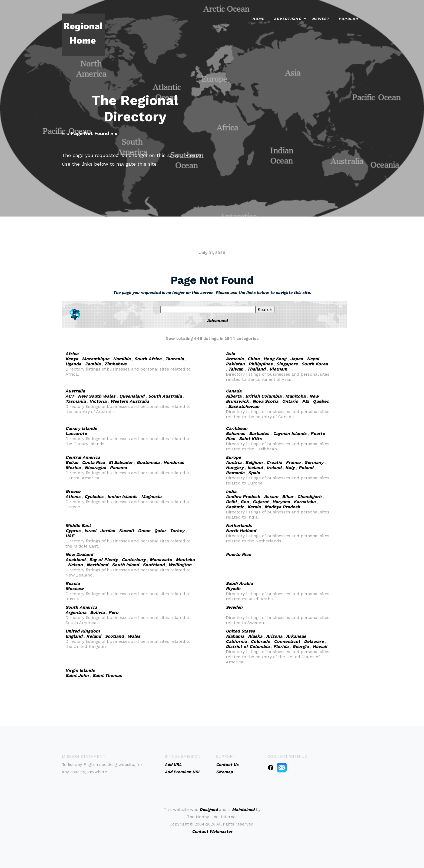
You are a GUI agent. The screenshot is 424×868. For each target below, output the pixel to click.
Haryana (281, 502)
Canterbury (134, 560)
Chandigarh (309, 497)
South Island (125, 565)
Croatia (274, 462)
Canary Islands (81, 428)
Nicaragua (95, 468)
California (236, 641)
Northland (97, 565)
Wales (134, 636)
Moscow (74, 589)
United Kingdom (83, 631)
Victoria (98, 401)
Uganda (73, 364)
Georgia (301, 646)
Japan (297, 359)
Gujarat (261, 502)
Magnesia (151, 497)
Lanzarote (76, 433)
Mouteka (185, 560)
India (231, 491)
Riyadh (233, 589)
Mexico (73, 468)
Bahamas (236, 433)
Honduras (174, 462)
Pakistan (235, 364)
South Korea (315, 364)
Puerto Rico (239, 554)
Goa (245, 502)
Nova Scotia (265, 401)
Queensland (132, 396)
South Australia (165, 396)
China (254, 359)
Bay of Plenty (104, 560)
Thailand (256, 369)
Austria (234, 462)
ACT (70, 396)
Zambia (93, 364)
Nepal (313, 359)
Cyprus (73, 531)
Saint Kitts (250, 439)
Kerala (254, 507)
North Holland (241, 531)
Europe (233, 457)
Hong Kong (275, 359)
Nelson (75, 565)
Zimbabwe (115, 364)
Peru (113, 612)
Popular (348, 19)
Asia (230, 354)
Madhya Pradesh (282, 507)
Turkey (177, 531)
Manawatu (161, 560)
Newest (321, 19)
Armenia (235, 359)
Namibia (122, 359)
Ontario (290, 401)
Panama (118, 468)
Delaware (314, 641)
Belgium (254, 462)
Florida (281, 646)
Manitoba (295, 396)
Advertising (288, 19)
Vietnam (278, 369)
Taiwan (236, 369)
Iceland (255, 468)
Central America (83, 457)
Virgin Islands (80, 670)
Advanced (217, 321)
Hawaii (320, 646)
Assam (271, 497)
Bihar (288, 497)
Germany (314, 462)
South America (81, 607)
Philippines (261, 364)
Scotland (114, 636)
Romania (235, 473)
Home (258, 19)
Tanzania (175, 359)
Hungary (235, 468)
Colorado (260, 641)
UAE (70, 536)
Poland (306, 468)
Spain (254, 473)
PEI (306, 401)
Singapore (287, 364)
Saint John (77, 675)
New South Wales (97, 396)
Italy (290, 468)
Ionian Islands (122, 497)
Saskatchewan (244, 406)
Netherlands (239, 525)
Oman (144, 531)
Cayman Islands (290, 433)
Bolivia (97, 612)
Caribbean (237, 428)
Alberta (234, 396)
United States (240, 631)
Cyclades (94, 497)
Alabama (235, 636)
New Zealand (79, 554)
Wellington (180, 565)
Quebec (321, 401)
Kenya (72, 359)
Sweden (234, 607)
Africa (72, 354)
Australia (75, 391)
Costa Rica (93, 462)
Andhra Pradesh (243, 497)
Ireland (274, 468)
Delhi (231, 502)
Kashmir (235, 507)
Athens (73, 497)
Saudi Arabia (239, 583)
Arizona (274, 636)
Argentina (76, 612)
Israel (90, 531)
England (74, 636)
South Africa (148, 359)
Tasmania (76, 401)
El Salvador (121, 462)
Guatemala (148, 462)
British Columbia (263, 396)
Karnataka (305, 502)
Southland (154, 565)
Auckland (75, 560)
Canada (234, 391)
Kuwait (127, 531)
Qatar (160, 531)
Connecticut (287, 641)
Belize (72, 462)
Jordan (108, 531)
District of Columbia (248, 646)
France (293, 462)
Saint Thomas (107, 675)
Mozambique (96, 359)
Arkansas (296, 636)
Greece (73, 491)
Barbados (259, 433)
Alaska (255, 636)
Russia (73, 583)
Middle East (78, 525)
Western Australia (130, 401)
